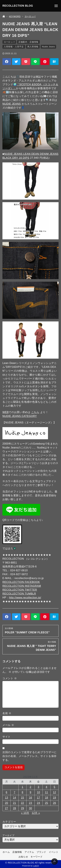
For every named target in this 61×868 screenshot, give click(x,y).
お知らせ (23, 857)
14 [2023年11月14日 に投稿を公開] (15, 798)
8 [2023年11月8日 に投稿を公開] (23, 792)
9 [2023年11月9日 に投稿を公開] (31, 792)
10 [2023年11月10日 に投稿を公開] (38, 792)
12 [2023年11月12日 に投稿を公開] (54, 792)
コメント (10, 678)
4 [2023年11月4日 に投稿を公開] (47, 787)
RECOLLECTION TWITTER (20, 590)
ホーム (6, 852)
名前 (7, 713)
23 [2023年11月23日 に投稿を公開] (30, 803)
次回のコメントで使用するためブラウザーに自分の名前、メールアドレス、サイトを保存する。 (30, 756)
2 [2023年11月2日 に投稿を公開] (31, 787)
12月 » (36, 813)
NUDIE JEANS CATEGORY (20, 416)
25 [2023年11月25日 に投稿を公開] (46, 803)
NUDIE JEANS (12, 104)
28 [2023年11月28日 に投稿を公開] (15, 808)
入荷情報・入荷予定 (14, 47)
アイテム (29, 852)
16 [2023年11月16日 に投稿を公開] (30, 798)
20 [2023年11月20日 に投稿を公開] (7, 803)
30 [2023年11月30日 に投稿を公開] (30, 808)
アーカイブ (8, 835)
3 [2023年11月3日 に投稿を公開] (39, 787)
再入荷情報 (33, 47)
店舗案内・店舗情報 (28, 42)
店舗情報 (17, 852)
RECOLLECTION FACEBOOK (21, 582)
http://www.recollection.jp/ (25, 598)
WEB (6, 412)
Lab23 (36, 866)
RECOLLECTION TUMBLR (19, 594)
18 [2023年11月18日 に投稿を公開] (46, 798)
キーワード (37, 857)
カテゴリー (9, 822)
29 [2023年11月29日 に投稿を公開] (23, 808)
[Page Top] (54, 862)
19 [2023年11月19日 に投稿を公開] (54, 798)
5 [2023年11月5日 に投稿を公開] (54, 787)
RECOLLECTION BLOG (18, 6)
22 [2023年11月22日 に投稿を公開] (23, 803)
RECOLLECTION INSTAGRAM (22, 586)
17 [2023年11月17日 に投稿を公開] (38, 798)
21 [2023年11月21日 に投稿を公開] (15, 803)
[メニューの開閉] (56, 6)
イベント (54, 852)
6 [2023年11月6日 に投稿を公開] (7, 792)
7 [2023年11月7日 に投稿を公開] (14, 792)
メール (8, 725)
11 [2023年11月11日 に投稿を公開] (46, 792)
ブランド (41, 852)
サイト (7, 737)
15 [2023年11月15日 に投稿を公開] (23, 798)
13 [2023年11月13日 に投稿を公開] (7, 798)
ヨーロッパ (9, 42)
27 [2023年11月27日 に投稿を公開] (7, 808)
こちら (35, 412)
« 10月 (25, 813)
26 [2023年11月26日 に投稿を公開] (54, 803)
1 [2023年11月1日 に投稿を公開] (23, 787)
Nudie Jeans (48, 47)
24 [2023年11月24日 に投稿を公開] (38, 803)
